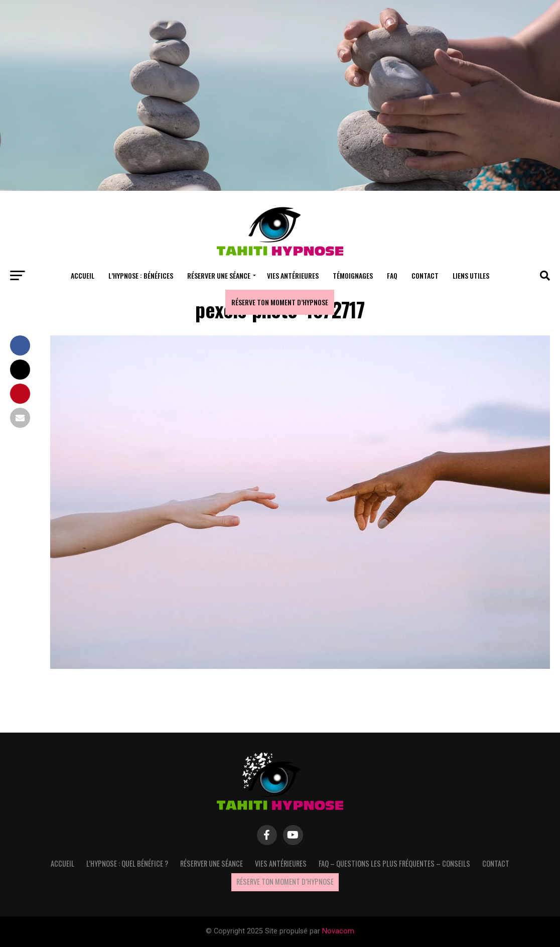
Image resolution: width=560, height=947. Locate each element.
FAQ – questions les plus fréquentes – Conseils (394, 863)
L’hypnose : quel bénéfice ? (127, 863)
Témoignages (353, 275)
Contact (425, 275)
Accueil (83, 275)
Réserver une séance (219, 275)
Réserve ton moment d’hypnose (280, 302)
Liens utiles (471, 275)
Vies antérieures (293, 275)
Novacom (338, 931)
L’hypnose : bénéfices (141, 275)
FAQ (392, 275)
